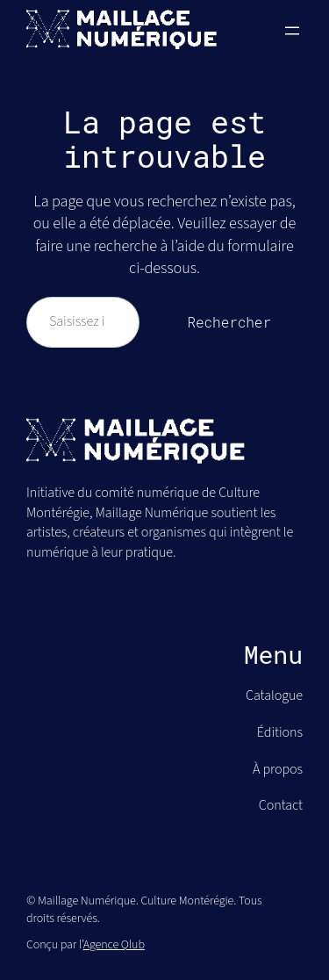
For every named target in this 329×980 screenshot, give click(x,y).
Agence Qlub (114, 945)
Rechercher (229, 322)
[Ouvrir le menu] (292, 31)
